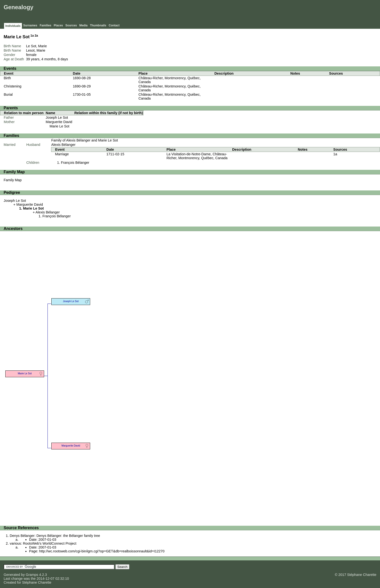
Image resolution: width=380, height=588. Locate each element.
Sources (71, 25)
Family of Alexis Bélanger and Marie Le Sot (84, 140)
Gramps (32, 575)
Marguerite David (59, 122)
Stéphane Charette (37, 582)
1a (32, 36)
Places (58, 25)
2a (36, 36)
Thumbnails (98, 25)
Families (46, 25)
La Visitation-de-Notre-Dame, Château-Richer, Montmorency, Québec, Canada (197, 156)
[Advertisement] (291, 12)
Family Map (13, 180)
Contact (114, 25)
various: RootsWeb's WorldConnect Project (43, 543)
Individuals (13, 26)
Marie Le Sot (60, 126)
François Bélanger (75, 163)
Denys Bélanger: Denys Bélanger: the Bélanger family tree (55, 536)
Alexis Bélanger (63, 145)
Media (83, 25)
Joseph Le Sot (57, 118)
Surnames (30, 25)
